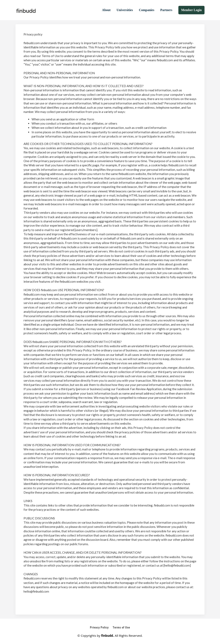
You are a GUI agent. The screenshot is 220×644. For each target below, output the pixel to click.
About (106, 10)
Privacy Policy (99, 627)
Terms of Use (121, 627)
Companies (147, 10)
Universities (125, 10)
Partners (166, 10)
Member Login (191, 10)
